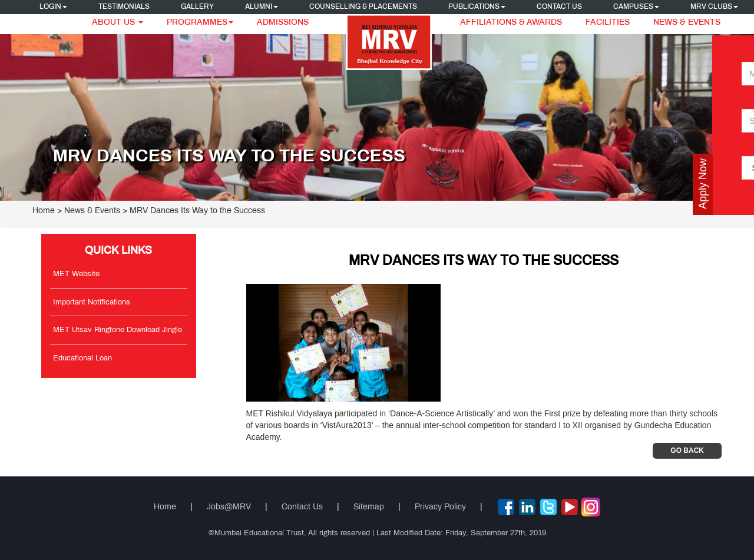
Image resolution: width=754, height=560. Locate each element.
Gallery (197, 7)
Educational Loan (82, 359)
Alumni (262, 7)
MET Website (76, 274)
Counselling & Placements (363, 7)
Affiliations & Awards (511, 23)
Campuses (636, 7)
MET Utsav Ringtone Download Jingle (118, 330)
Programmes (200, 23)
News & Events (687, 23)
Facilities (608, 23)
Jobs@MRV (229, 507)
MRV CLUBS (714, 7)
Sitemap (369, 507)
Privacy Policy (440, 507)
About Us (118, 23)
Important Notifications (92, 303)
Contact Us (559, 7)
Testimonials (124, 7)
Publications (477, 7)
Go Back (687, 450)
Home (44, 211)
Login (53, 7)
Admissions (283, 23)
